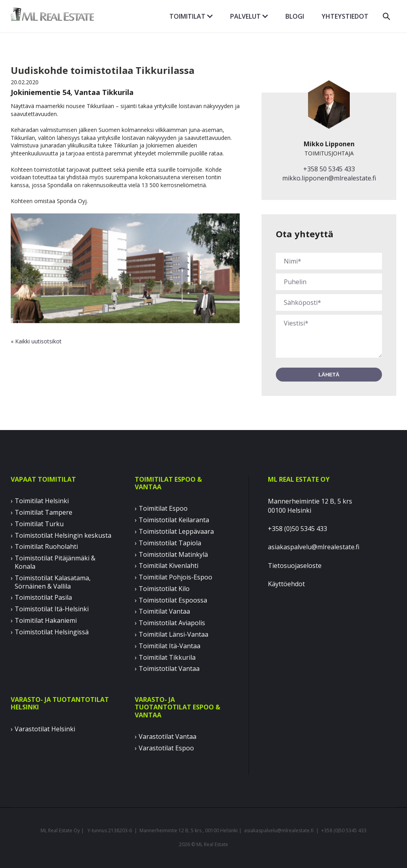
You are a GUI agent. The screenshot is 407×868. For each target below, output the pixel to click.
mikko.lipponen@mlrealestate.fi (329, 178)
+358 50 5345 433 (329, 169)
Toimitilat (191, 16)
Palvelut (249, 16)
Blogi (295, 16)
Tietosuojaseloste (295, 566)
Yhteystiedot (345, 16)
